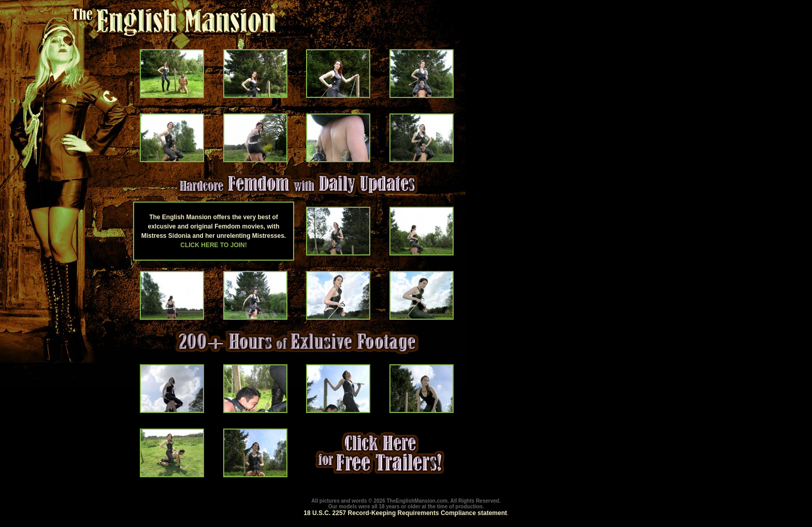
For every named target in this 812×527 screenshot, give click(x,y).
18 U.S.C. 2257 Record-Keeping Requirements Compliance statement (405, 513)
